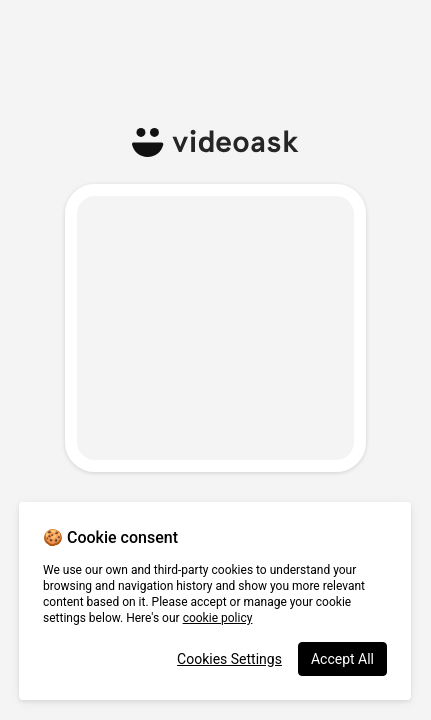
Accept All (342, 659)
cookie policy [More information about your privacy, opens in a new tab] (218, 618)
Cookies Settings (229, 659)
